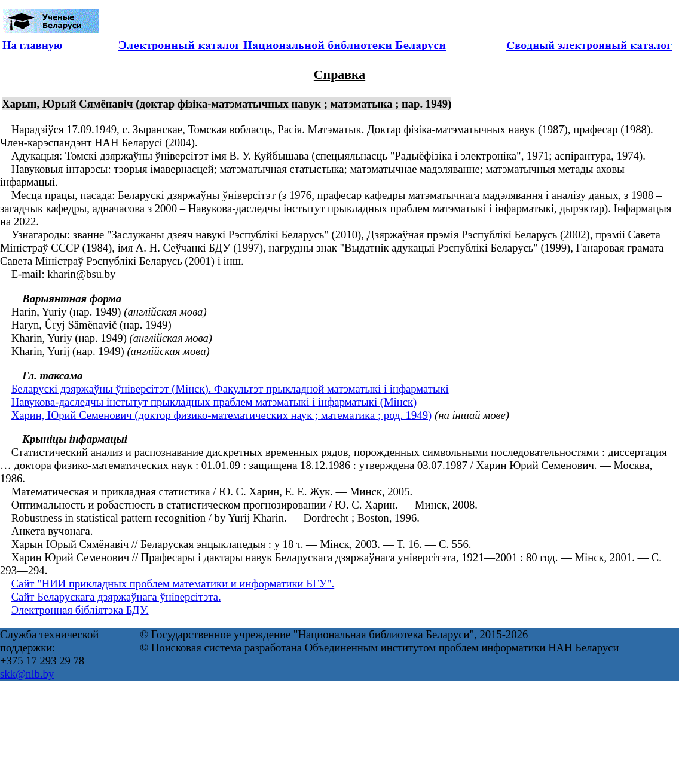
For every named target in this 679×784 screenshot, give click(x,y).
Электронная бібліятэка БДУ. (80, 610)
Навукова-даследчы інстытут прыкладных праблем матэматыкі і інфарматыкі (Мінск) (214, 402)
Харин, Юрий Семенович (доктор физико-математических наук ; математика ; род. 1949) (222, 415)
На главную (32, 45)
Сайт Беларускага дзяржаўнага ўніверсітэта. (116, 597)
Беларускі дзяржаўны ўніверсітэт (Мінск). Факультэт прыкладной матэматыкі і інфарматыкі (230, 389)
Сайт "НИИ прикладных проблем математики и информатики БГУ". (173, 584)
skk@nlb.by (27, 674)
